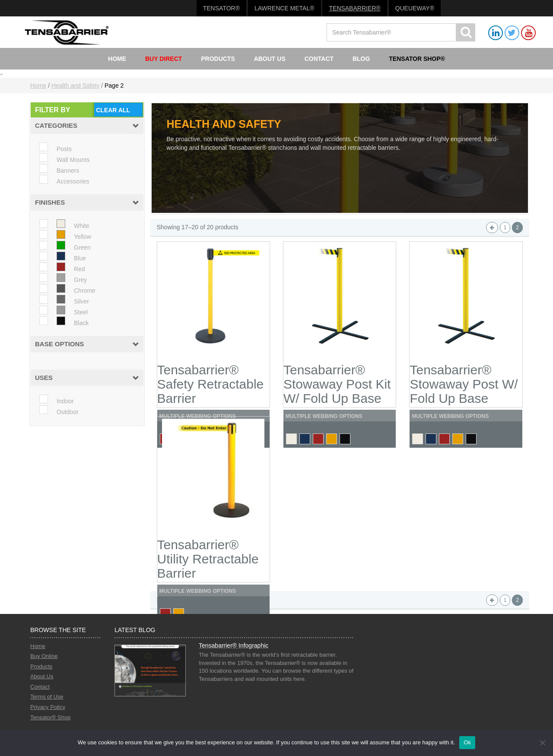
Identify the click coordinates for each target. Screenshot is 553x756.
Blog (361, 59)
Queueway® (415, 8)
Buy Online (44, 656)
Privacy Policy (48, 707)
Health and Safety (75, 85)
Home (117, 59)
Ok (467, 742)
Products (218, 59)
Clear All (113, 110)
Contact (319, 59)
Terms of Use (47, 697)
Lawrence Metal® (284, 8)
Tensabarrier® (354, 8)
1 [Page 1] (505, 228)
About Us (270, 59)
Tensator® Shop (50, 717)
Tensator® (221, 8)
